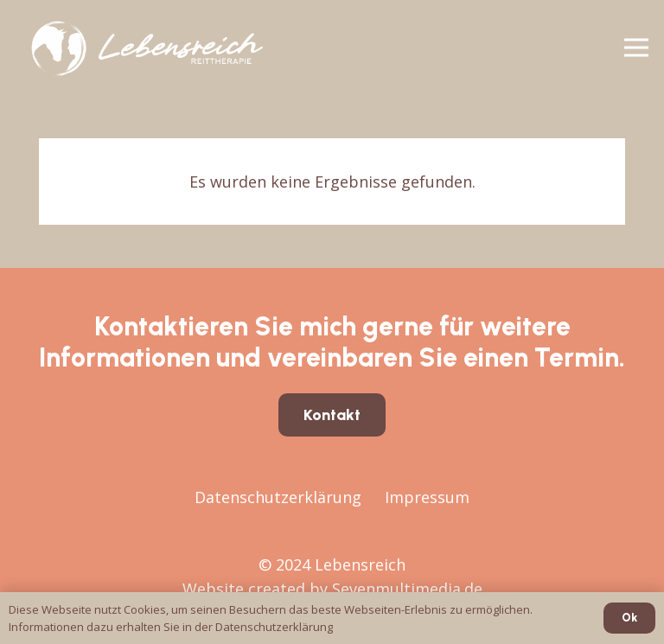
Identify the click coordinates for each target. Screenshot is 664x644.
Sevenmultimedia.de (407, 589)
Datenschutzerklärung (278, 497)
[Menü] (637, 48)
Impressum (427, 497)
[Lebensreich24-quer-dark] (154, 48)
